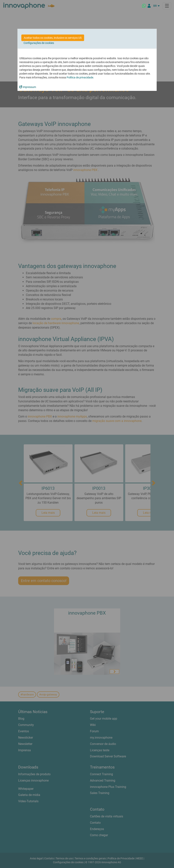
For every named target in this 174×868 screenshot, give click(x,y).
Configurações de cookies (39, 43)
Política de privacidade (80, 77)
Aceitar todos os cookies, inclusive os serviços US (53, 38)
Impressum (28, 87)
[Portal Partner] (149, 6)
